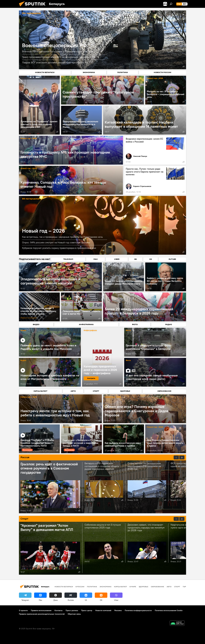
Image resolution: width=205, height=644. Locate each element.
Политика (92, 587)
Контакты (59, 610)
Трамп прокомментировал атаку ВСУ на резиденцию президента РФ (59, 57)
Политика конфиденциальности (138, 610)
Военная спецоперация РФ (55, 45)
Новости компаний (103, 610)
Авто (169, 587)
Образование (157, 587)
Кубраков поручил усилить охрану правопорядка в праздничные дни (59, 248)
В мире (133, 587)
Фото (128, 330)
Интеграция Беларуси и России (77, 427)
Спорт (177, 587)
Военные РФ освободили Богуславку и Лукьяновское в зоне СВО (57, 51)
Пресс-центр (87, 610)
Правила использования (41, 610)
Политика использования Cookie (169, 610)
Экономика (106, 587)
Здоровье (143, 587)
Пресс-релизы (72, 610)
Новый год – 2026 (155, 78)
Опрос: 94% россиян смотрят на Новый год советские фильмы (56, 242)
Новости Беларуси (64, 587)
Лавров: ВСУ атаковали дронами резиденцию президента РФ (55, 62)
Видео (23, 330)
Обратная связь (74, 614)
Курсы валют (120, 587)
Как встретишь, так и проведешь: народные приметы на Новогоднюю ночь (62, 237)
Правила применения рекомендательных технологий (42, 614)
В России (80, 587)
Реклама (118, 610)
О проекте (23, 610)
